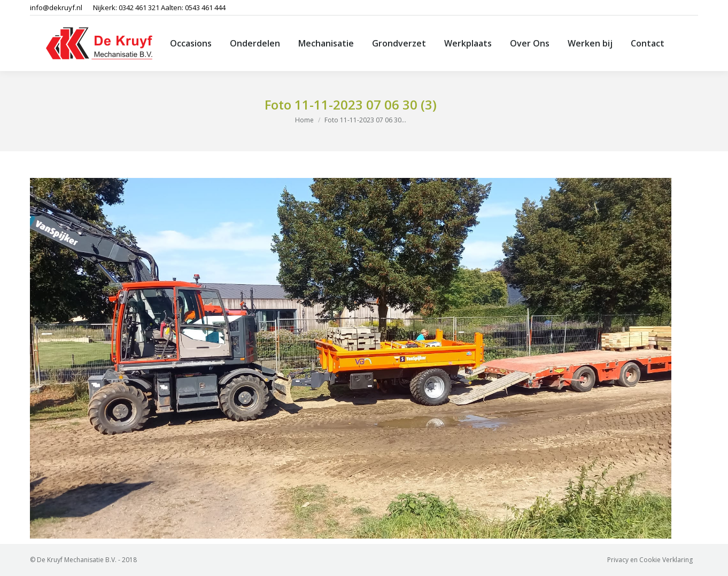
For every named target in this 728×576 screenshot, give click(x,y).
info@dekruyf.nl (56, 7)
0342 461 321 (139, 7)
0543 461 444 (205, 7)
